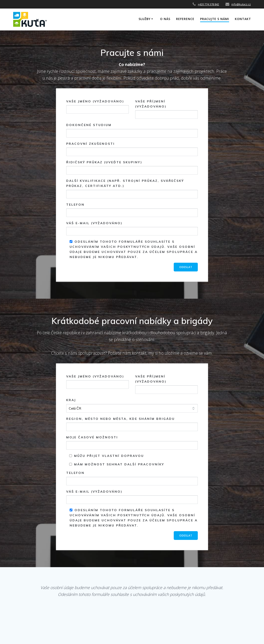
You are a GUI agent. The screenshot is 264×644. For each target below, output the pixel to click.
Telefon (132, 210)
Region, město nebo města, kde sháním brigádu (132, 424)
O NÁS (165, 19)
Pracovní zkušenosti (132, 149)
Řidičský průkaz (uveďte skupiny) (132, 167)
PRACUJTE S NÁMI (215, 19)
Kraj (132, 405)
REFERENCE (185, 19)
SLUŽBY (145, 19)
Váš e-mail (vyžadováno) (132, 228)
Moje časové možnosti (132, 442)
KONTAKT (243, 19)
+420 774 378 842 (208, 4)
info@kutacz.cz (241, 4)
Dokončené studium (132, 130)
